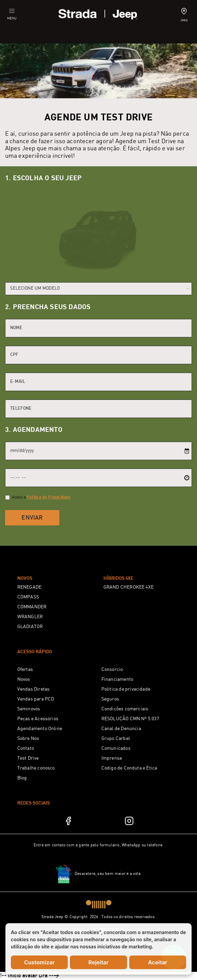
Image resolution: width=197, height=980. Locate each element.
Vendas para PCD (36, 699)
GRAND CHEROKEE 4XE (129, 587)
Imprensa (112, 758)
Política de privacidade (126, 689)
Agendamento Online (40, 729)
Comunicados (116, 748)
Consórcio (112, 670)
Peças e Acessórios (38, 719)
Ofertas (25, 670)
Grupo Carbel (116, 739)
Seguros (110, 699)
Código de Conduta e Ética (129, 768)
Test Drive (28, 758)
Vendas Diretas (34, 689)
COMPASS (28, 597)
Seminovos (29, 709)
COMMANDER (32, 607)
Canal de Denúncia (121, 729)
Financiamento (117, 679)
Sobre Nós (28, 739)
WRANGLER (30, 617)
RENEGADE (29, 587)
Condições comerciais (125, 709)
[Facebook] (68, 821)
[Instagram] (129, 821)
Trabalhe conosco (36, 768)
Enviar (32, 518)
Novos (24, 679)
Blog (22, 778)
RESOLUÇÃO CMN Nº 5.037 (130, 719)
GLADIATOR (30, 627)
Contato (26, 748)
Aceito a (41, 497)
